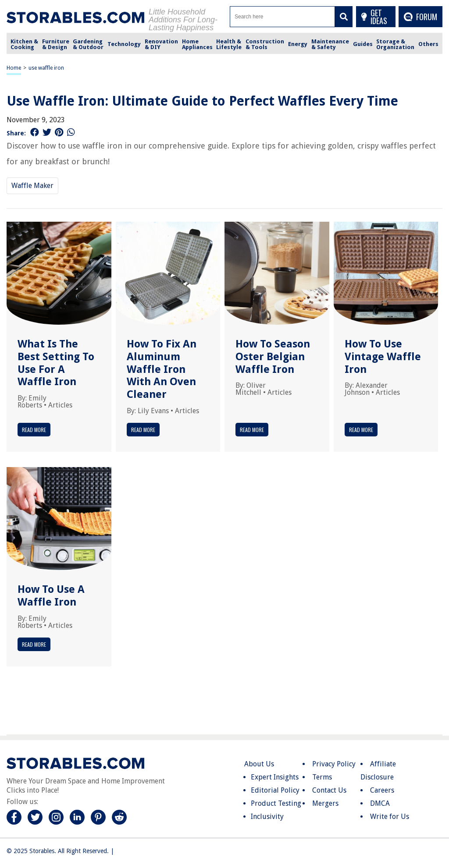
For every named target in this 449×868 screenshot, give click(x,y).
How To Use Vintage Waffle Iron (383, 357)
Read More (34, 430)
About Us (259, 764)
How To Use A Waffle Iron (51, 596)
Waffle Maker (32, 186)
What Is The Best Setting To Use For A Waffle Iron (56, 363)
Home (14, 68)
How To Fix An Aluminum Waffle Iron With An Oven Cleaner (162, 369)
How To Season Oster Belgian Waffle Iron (273, 357)
